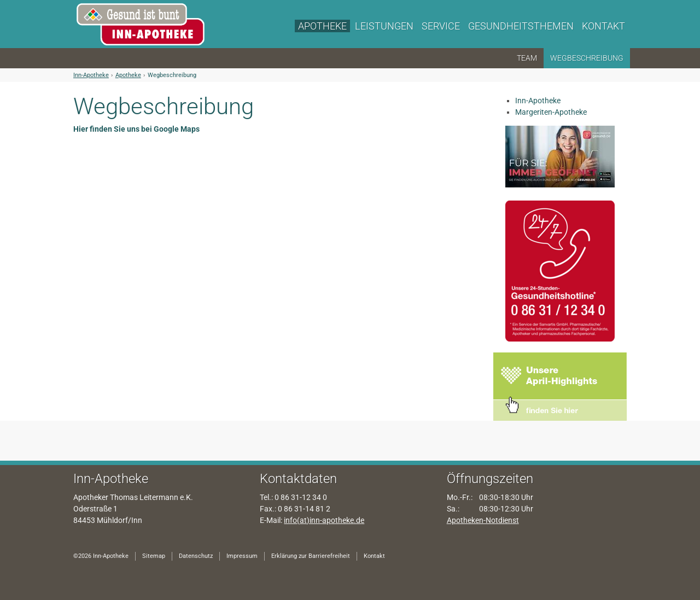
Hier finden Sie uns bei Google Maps (136, 129)
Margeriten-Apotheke (551, 112)
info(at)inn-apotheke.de (324, 520)
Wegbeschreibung (172, 75)
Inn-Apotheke (91, 75)
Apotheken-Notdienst (483, 520)
